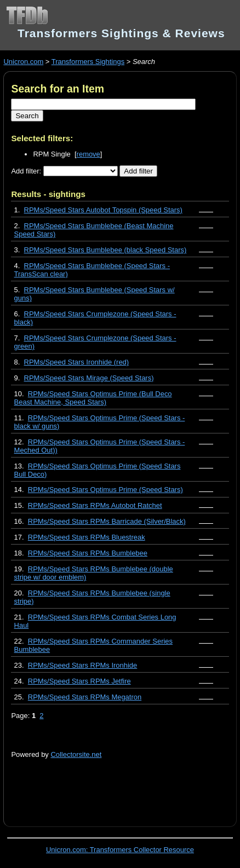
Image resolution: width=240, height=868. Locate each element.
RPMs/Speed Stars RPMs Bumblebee (88, 553)
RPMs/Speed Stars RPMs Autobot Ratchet (95, 505)
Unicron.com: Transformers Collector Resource (120, 850)
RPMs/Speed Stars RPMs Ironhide (82, 665)
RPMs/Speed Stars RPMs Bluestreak (87, 537)
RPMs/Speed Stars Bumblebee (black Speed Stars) (105, 250)
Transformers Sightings (88, 62)
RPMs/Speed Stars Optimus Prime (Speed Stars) (105, 490)
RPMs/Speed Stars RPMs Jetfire (79, 681)
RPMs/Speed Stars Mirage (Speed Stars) (89, 378)
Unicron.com (23, 62)
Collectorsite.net (76, 754)
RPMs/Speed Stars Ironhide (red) (77, 362)
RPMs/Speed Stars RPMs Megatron (85, 697)
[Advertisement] (125, 786)
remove (88, 154)
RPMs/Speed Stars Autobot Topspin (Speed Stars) (103, 210)
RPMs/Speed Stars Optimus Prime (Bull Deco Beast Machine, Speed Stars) (93, 398)
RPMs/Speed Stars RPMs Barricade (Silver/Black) (107, 521)
